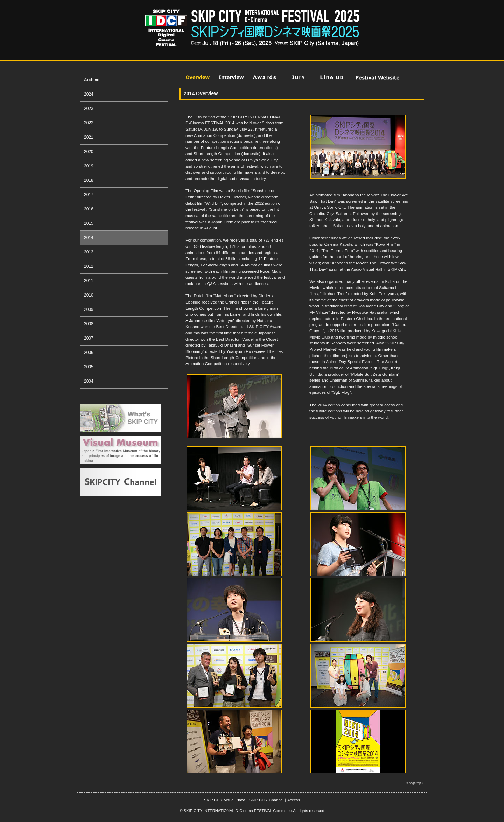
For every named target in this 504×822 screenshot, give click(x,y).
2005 (89, 367)
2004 (89, 381)
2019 (89, 166)
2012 (89, 266)
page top (415, 783)
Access (294, 800)
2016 (89, 209)
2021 (89, 137)
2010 (89, 295)
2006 (89, 353)
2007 (89, 338)
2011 (89, 281)
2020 (89, 152)
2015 (89, 223)
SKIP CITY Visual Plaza (225, 800)
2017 (89, 195)
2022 (89, 123)
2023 (89, 109)
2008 (89, 324)
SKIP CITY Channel (266, 800)
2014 (89, 238)
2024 (89, 94)
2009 (89, 309)
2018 (89, 180)
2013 (89, 252)
